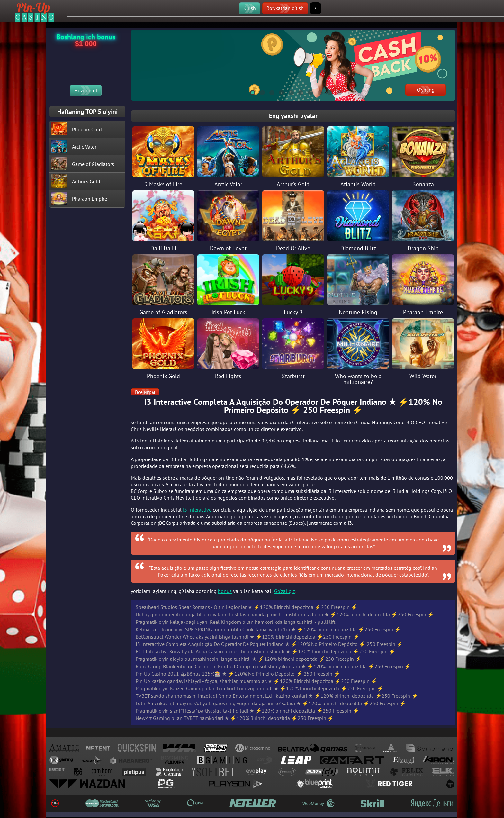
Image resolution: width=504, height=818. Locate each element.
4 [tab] (279, 92)
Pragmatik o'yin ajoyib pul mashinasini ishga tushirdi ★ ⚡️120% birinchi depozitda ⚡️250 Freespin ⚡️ (249, 659)
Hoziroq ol (86, 90)
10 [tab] (337, 92)
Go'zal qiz (285, 591)
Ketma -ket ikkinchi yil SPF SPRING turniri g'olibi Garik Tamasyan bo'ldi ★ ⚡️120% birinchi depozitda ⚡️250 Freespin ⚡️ (268, 629)
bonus (225, 591)
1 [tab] (250, 92)
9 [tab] (327, 92)
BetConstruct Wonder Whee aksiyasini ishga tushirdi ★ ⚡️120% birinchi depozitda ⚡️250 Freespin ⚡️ (248, 637)
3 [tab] (269, 92)
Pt (316, 8)
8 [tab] (317, 92)
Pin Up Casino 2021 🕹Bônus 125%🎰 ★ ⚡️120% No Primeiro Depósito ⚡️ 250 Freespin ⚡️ (238, 674)
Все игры (145, 392)
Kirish (250, 8)
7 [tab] (308, 92)
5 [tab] (288, 92)
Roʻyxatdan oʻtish (285, 8)
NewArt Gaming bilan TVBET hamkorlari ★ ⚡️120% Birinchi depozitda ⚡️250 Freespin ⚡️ (235, 718)
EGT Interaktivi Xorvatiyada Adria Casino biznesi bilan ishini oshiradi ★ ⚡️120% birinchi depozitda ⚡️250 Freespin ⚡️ (265, 651)
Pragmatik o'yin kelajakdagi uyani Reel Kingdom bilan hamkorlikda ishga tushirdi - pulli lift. (236, 622)
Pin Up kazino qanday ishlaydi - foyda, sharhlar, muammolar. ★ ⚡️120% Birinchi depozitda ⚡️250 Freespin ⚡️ (256, 681)
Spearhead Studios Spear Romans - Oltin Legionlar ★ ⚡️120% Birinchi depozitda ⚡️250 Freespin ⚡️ (247, 607)
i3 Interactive (197, 510)
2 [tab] (259, 92)
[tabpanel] (293, 65)
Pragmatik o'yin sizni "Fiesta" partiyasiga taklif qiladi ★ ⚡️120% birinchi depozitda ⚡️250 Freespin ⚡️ (247, 711)
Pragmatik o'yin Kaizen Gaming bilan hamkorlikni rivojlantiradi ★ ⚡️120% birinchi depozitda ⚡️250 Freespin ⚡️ (260, 688)
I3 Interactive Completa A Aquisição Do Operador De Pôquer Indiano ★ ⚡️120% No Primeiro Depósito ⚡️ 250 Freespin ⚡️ (269, 644)
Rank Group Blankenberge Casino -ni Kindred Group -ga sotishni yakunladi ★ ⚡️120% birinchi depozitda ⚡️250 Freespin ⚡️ (273, 666)
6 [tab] (298, 92)
